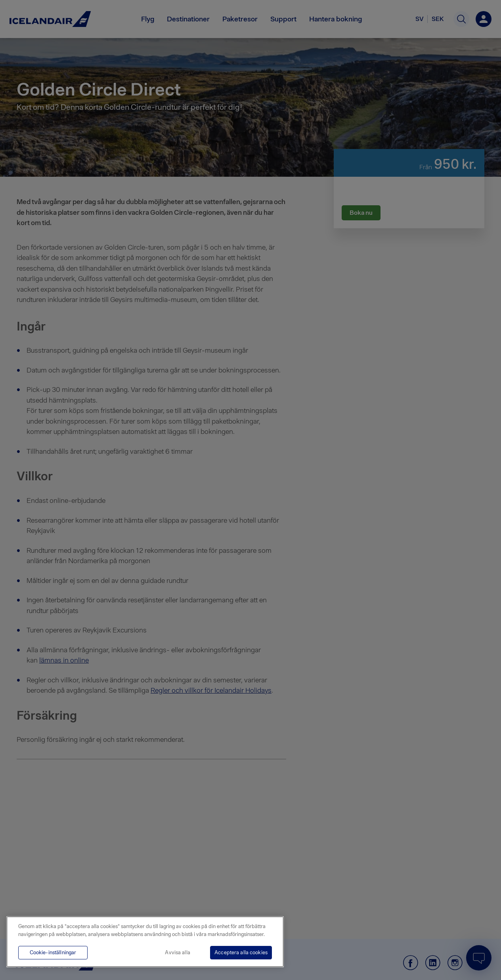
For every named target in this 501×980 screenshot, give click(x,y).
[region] (145, 942)
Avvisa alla (177, 952)
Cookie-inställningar (53, 952)
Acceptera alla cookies (241, 952)
